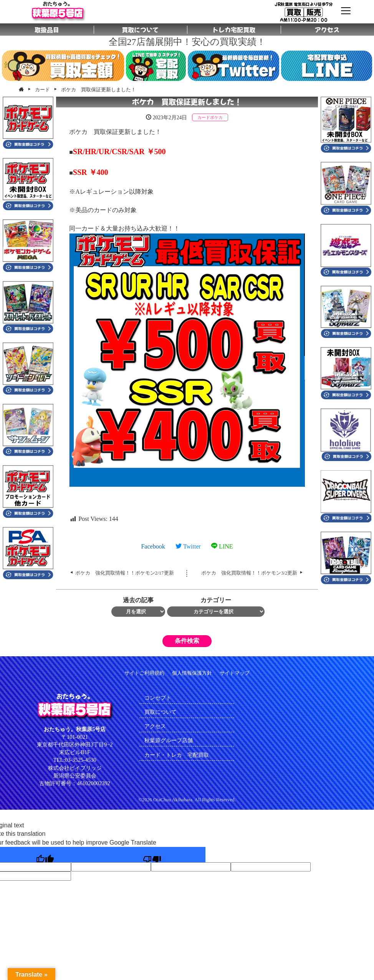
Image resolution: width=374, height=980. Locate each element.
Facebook (153, 546)
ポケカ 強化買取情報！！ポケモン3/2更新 (249, 573)
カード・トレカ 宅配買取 (179, 755)
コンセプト (158, 698)
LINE (222, 546)
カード (204, 117)
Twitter (188, 546)
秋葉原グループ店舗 (169, 740)
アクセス (155, 726)
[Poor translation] (152, 855)
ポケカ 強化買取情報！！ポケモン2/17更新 (125, 573)
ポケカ (216, 117)
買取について (161, 712)
